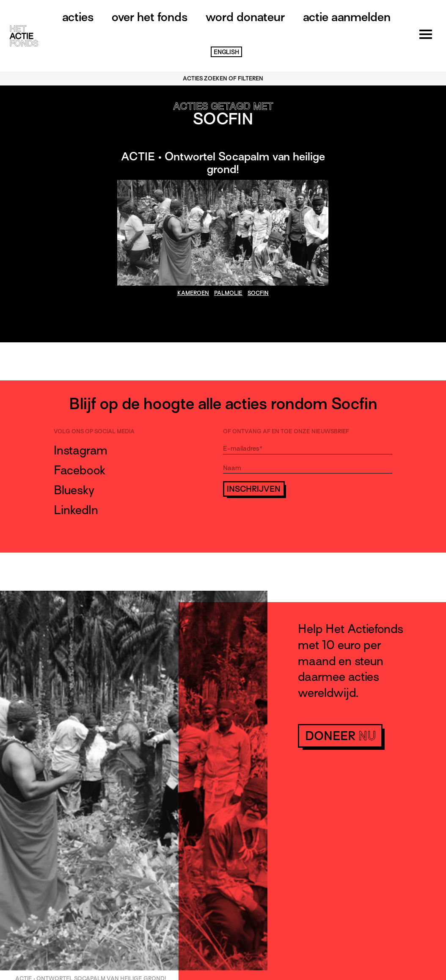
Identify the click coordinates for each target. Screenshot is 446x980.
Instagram (81, 450)
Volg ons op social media (94, 431)
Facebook (80, 470)
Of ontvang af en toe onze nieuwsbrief (286, 431)
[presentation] (287, 521)
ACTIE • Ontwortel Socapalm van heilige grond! (223, 163)
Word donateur (245, 17)
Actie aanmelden (347, 17)
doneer (340, 736)
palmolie (228, 293)
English (226, 52)
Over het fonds (150, 17)
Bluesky (74, 490)
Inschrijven (254, 489)
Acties (78, 17)
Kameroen (193, 293)
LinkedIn (76, 510)
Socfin (258, 293)
